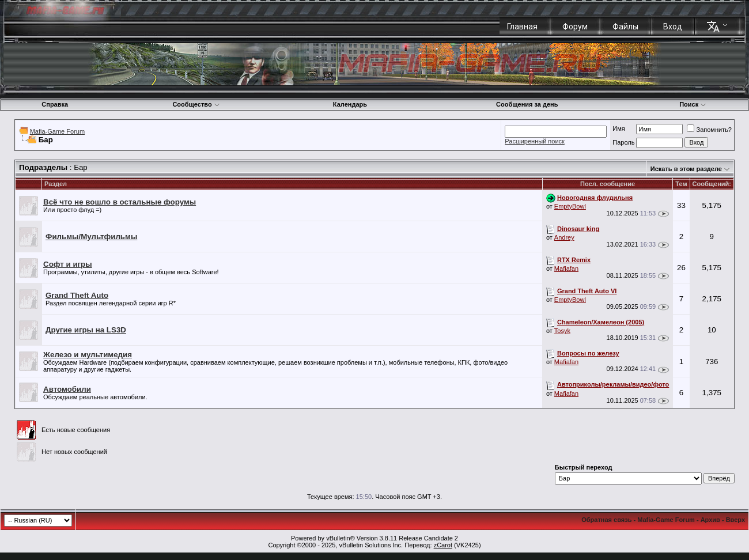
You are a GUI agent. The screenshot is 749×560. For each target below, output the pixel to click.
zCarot (443, 545)
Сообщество (196, 104)
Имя (619, 128)
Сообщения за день (527, 104)
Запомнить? (709, 130)
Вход (673, 27)
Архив (710, 520)
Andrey (564, 237)
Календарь (350, 104)
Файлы (625, 27)
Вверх (735, 520)
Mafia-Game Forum (57, 131)
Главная (522, 27)
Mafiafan (566, 268)
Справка (55, 104)
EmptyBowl (570, 206)
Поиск (693, 104)
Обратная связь (606, 520)
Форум (575, 27)
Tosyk (562, 331)
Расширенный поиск (535, 141)
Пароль (623, 142)
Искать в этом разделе (686, 169)
